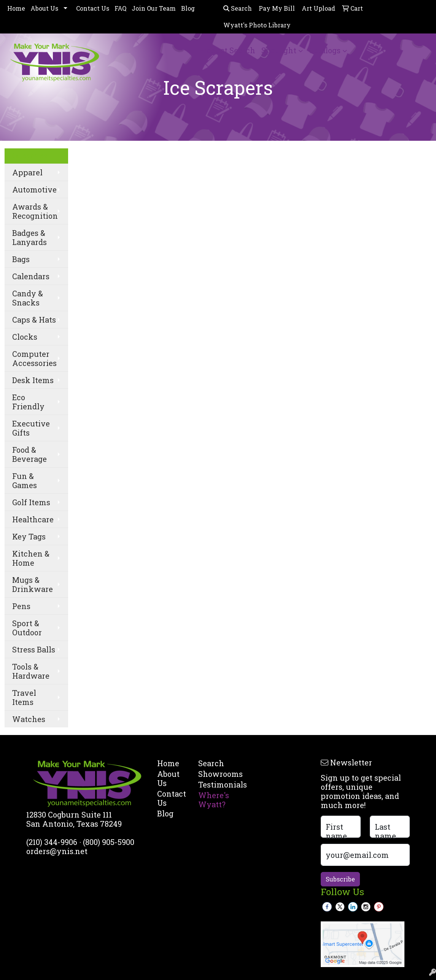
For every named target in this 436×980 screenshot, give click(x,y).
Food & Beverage (29, 454)
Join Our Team (154, 8)
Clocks (25, 337)
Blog (188, 8)
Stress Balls (34, 649)
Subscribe (340, 879)
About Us (44, 8)
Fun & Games (25, 480)
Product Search (227, 50)
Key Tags (29, 536)
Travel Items (24, 697)
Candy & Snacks (28, 298)
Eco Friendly (28, 402)
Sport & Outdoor (27, 628)
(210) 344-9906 (52, 842)
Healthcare (33, 519)
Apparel (27, 172)
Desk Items (33, 380)
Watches (29, 719)
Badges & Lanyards (29, 237)
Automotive (34, 189)
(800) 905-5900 (109, 842)
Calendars (31, 276)
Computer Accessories (34, 358)
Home (16, 8)
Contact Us (93, 8)
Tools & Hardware (31, 671)
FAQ (120, 8)
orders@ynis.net (57, 851)
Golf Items (31, 502)
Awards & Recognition (35, 211)
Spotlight (279, 50)
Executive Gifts (31, 428)
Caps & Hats (34, 320)
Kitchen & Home (31, 558)
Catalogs (325, 50)
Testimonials (214, 784)
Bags (21, 259)
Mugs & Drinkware (33, 584)
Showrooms (214, 774)
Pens (21, 606)
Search (238, 8)
